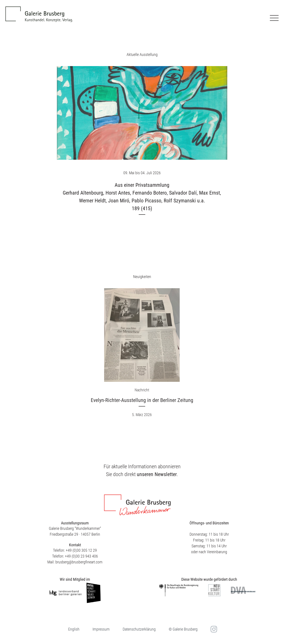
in (213, 629)
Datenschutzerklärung (139, 629)
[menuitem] (74, 629)
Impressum (101, 629)
